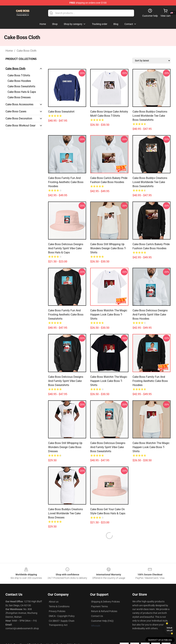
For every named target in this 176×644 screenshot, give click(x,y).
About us (54, 593)
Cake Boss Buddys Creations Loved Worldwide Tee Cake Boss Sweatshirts (150, 116)
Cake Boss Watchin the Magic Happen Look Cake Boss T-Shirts (109, 315)
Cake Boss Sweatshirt (61, 112)
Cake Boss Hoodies (19, 81)
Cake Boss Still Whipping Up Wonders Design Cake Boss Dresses (65, 447)
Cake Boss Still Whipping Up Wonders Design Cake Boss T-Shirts (108, 248)
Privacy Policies (57, 603)
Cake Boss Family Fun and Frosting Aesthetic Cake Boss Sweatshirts (66, 315)
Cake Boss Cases (16, 111)
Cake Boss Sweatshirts (21, 86)
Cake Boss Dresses (19, 97)
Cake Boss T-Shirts (19, 75)
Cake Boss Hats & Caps (22, 92)
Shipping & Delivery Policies (105, 593)
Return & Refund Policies (104, 603)
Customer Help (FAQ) (102, 613)
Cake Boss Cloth (27, 51)
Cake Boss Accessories (19, 104)
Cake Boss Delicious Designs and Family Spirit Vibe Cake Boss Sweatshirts (66, 381)
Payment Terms (99, 598)
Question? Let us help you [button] (160, 640)
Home (9, 51)
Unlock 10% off (170, 629)
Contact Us (97, 608)
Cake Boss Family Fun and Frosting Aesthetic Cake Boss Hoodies (66, 182)
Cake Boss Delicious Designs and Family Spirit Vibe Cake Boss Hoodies (150, 315)
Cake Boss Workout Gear (20, 125)
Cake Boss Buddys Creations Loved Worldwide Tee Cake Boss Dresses (65, 513)
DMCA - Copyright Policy (62, 608)
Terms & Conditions (59, 598)
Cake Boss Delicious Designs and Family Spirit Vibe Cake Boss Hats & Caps (66, 248)
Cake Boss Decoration (19, 118)
